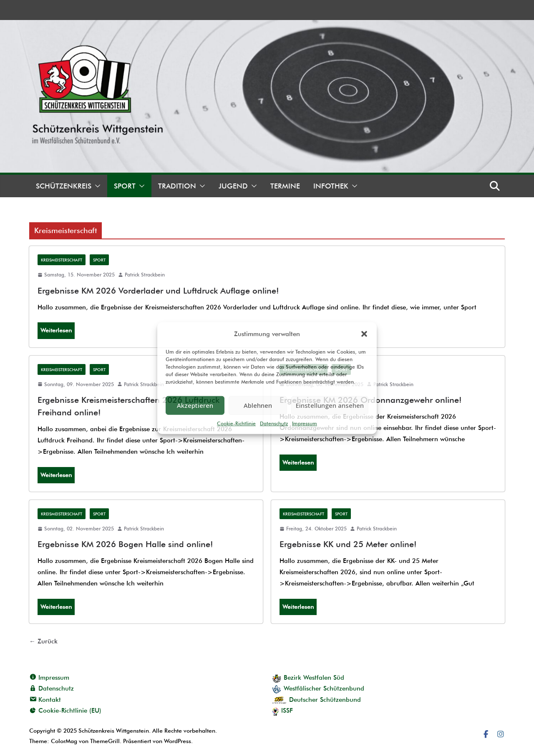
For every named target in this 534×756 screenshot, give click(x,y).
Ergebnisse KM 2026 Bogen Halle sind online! (125, 544)
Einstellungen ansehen (330, 405)
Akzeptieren (195, 405)
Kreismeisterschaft (62, 260)
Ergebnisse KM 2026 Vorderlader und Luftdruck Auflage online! (158, 291)
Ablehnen (258, 405)
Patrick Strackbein (145, 275)
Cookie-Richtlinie (236, 423)
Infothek (331, 186)
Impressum (305, 423)
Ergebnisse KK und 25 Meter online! (348, 544)
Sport (125, 186)
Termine (285, 186)
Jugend (233, 186)
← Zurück (43, 641)
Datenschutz (274, 423)
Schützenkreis (64, 186)
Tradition (177, 186)
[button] (364, 334)
